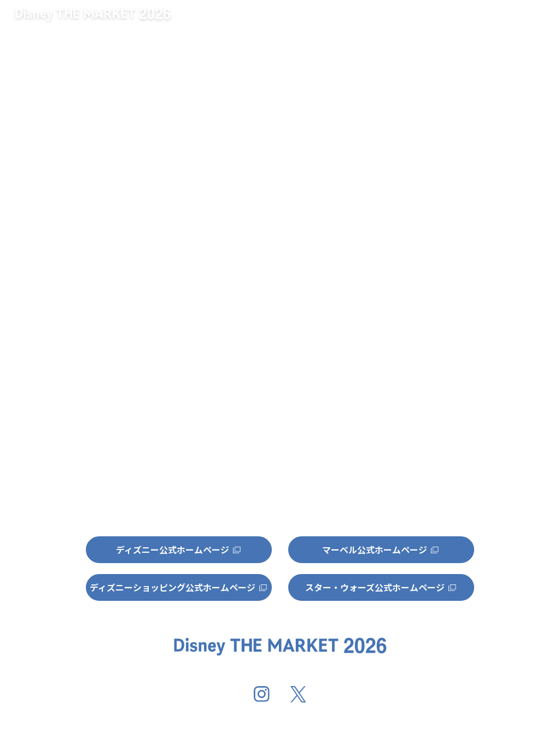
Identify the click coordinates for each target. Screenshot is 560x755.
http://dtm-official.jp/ (202, 266)
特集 (523, 20)
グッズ (459, 20)
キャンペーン (304, 20)
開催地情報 (390, 20)
